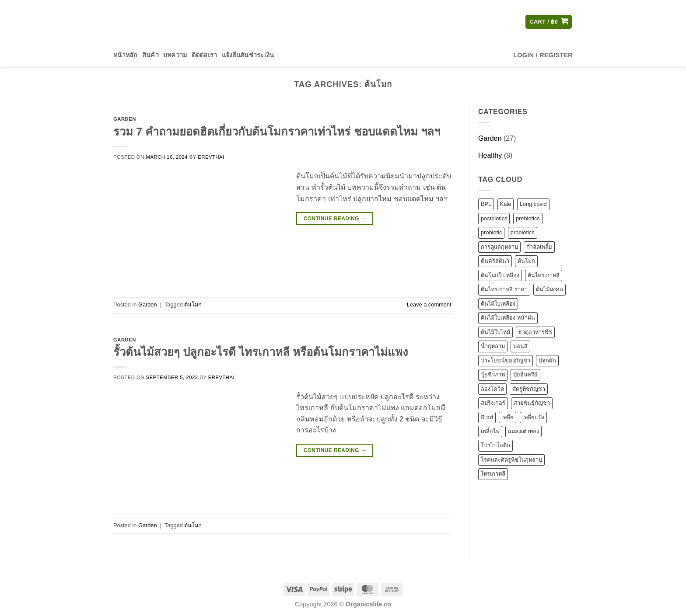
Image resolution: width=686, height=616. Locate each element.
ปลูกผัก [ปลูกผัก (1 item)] (547, 360)
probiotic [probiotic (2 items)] (491, 233)
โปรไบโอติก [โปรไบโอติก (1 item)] (495, 446)
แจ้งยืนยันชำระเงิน (248, 55)
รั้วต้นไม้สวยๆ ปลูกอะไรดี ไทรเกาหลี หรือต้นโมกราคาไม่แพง (261, 352)
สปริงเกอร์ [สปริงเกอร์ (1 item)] (493, 403)
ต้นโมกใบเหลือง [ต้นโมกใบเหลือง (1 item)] (500, 275)
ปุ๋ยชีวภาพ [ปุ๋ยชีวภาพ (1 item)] (493, 374)
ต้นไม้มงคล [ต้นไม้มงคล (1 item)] (549, 290)
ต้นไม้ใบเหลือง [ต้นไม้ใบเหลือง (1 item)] (498, 304)
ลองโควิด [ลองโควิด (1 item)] (492, 389)
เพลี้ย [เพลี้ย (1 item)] (507, 417)
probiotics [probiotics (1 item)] (522, 233)
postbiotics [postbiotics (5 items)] (494, 218)
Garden (125, 119)
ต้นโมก (193, 305)
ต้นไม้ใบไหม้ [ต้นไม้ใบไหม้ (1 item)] (495, 332)
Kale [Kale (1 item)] (505, 204)
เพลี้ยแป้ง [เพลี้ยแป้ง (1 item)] (533, 417)
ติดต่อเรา (205, 55)
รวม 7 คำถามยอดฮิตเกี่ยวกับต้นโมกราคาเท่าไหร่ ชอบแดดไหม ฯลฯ (277, 132)
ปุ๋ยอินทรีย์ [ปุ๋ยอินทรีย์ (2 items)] (525, 374)
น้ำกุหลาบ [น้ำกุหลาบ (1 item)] (493, 346)
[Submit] (425, 22)
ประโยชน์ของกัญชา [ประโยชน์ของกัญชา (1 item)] (506, 360)
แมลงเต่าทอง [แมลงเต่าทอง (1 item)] (523, 431)
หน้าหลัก (126, 55)
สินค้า (150, 55)
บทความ (175, 55)
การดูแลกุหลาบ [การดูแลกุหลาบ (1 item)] (499, 247)
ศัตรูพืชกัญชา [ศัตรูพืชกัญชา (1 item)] (529, 389)
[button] (549, 22)
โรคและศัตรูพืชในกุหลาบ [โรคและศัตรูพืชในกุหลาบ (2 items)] (511, 460)
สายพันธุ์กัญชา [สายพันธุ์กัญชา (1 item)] (532, 403)
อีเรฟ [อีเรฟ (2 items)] (487, 417)
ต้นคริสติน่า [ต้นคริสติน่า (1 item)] (495, 261)
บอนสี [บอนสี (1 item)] (520, 346)
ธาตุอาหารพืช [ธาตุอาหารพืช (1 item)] (535, 332)
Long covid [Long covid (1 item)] (533, 204)
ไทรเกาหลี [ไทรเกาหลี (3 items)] (493, 474)
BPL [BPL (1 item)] (486, 204)
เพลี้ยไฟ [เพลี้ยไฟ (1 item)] (490, 431)
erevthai (211, 157)
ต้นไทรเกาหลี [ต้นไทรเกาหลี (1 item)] (544, 275)
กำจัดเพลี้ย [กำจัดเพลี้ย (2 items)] (539, 247)
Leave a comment (429, 305)
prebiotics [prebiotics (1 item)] (527, 218)
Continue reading (335, 219)
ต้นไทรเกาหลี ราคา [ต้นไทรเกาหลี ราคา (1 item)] (504, 290)
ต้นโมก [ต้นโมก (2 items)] (526, 261)
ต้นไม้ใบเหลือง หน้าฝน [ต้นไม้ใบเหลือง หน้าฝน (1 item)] (508, 318)
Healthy (490, 155)
